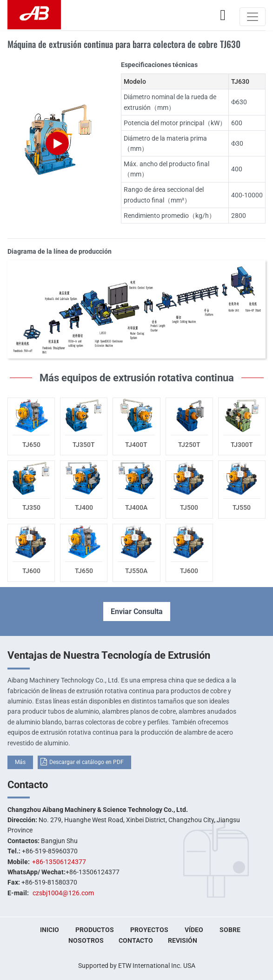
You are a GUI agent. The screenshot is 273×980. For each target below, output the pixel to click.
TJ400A (136, 507)
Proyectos (149, 930)
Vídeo (194, 930)
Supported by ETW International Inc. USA (137, 966)
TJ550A (136, 571)
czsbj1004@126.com (63, 893)
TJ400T (136, 445)
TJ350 (31, 507)
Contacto (28, 784)
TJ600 (31, 571)
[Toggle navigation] (253, 17)
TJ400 (84, 507)
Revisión (183, 940)
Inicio (50, 930)
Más (20, 762)
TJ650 (31, 445)
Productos (95, 930)
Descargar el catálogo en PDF (87, 762)
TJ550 (242, 507)
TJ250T (189, 445)
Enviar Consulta (137, 612)
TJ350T (84, 445)
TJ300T (242, 445)
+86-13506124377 (59, 862)
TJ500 (189, 507)
